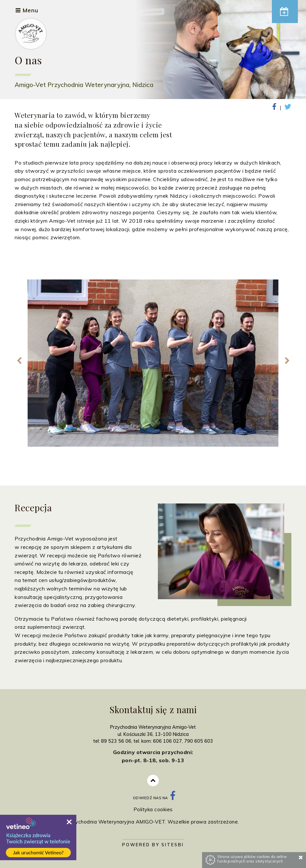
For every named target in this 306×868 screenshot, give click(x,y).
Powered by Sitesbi (153, 845)
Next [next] (287, 361)
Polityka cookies (153, 809)
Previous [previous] (19, 361)
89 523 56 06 (116, 741)
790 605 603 (199, 741)
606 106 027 (167, 741)
